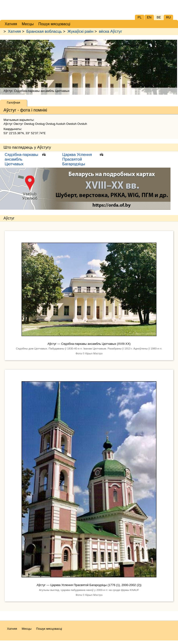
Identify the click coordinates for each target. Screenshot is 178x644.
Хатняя (15, 31)
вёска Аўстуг (110, 31)
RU (168, 17)
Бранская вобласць (44, 31)
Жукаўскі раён (80, 31)
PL (139, 17)
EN (149, 17)
